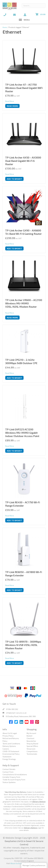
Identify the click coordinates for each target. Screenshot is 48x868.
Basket (30, 736)
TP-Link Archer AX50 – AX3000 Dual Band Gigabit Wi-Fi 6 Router (23, 161)
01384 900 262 (12, 709)
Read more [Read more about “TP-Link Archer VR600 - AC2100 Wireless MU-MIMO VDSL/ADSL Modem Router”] (12, 318)
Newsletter (31, 741)
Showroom (31, 749)
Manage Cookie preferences (34, 865)
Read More (10, 101)
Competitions (32, 751)
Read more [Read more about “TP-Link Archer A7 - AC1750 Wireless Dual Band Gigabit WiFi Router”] (12, 106)
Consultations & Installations (15, 774)
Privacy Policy (8, 736)
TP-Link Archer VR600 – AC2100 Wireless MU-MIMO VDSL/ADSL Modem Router (24, 303)
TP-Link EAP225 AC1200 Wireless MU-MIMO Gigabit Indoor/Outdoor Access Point (22, 433)
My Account (31, 733)
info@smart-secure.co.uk (16, 713)
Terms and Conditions (11, 744)
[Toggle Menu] (20, 20)
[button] (27, 20)
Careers (6, 749)
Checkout (30, 738)
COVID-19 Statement (11, 751)
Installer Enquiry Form (11, 777)
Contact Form (8, 772)
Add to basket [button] (14, 179)
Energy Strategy (9, 759)
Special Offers (32, 746)
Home (5, 27)
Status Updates (9, 782)
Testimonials (32, 754)
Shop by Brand (32, 744)
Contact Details (9, 769)
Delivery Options (9, 746)
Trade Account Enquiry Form (14, 780)
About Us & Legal (10, 733)
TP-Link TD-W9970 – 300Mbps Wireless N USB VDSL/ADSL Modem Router (23, 645)
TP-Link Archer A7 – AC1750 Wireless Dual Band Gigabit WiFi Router (24, 88)
